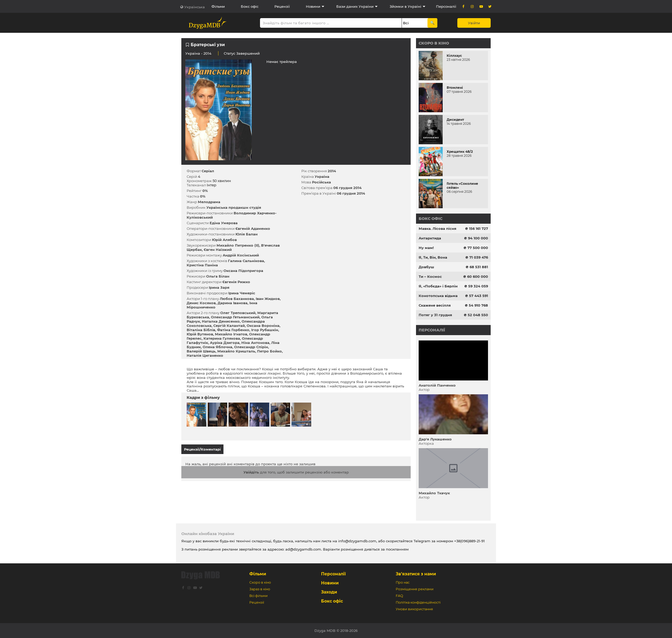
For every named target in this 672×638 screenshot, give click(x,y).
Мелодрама (209, 202)
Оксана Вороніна (263, 326)
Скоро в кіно (434, 43)
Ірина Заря (219, 287)
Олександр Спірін (251, 347)
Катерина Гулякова (222, 338)
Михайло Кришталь (236, 351)
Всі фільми (259, 596)
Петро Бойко (269, 351)
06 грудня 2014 (347, 188)
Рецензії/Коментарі (202, 449)
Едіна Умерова (224, 223)
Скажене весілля (435, 305)
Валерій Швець (201, 351)
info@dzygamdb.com (357, 541)
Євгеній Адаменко (253, 228)
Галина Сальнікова (246, 261)
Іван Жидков (268, 299)
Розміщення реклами (415, 589)
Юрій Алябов (224, 240)
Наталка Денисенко (221, 321)
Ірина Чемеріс (242, 293)
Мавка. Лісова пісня (437, 228)
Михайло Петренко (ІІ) (238, 245)
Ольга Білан (218, 276)
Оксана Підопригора (243, 271)
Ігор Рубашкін (265, 330)
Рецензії (282, 6)
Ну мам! (426, 248)
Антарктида (430, 238)
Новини (313, 6)
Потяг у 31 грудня (435, 315)
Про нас (403, 582)
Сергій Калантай (229, 326)
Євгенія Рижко (236, 282)
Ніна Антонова (255, 343)
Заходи (329, 592)
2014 (332, 171)
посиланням (397, 549)
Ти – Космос (430, 276)
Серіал (208, 171)
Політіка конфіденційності (418, 602)
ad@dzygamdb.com (303, 549)
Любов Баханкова (237, 299)
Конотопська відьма (438, 296)
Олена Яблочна (217, 347)
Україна (193, 53)
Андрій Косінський (241, 255)
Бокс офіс (250, 6)
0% (205, 191)
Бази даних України (355, 6)
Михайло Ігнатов (231, 334)
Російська (321, 182)
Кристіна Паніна (202, 265)
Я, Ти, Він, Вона (433, 257)
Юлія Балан (247, 234)
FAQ (399, 596)
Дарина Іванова (233, 303)
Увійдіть (251, 470)
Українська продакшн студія (234, 207)
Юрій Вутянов (200, 334)
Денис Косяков (201, 303)
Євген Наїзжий (218, 250)
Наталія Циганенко (205, 355)
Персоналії (446, 6)
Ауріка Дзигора (225, 343)
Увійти (474, 23)
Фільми (218, 6)
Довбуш (426, 267)
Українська (195, 7)
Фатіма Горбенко (233, 330)
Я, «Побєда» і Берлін (438, 286)
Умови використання (414, 609)
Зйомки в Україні (405, 6)
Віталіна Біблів (201, 330)
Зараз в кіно (260, 589)
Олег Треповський (238, 313)
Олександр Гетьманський (235, 317)
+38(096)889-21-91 (469, 541)
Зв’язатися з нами (416, 574)
